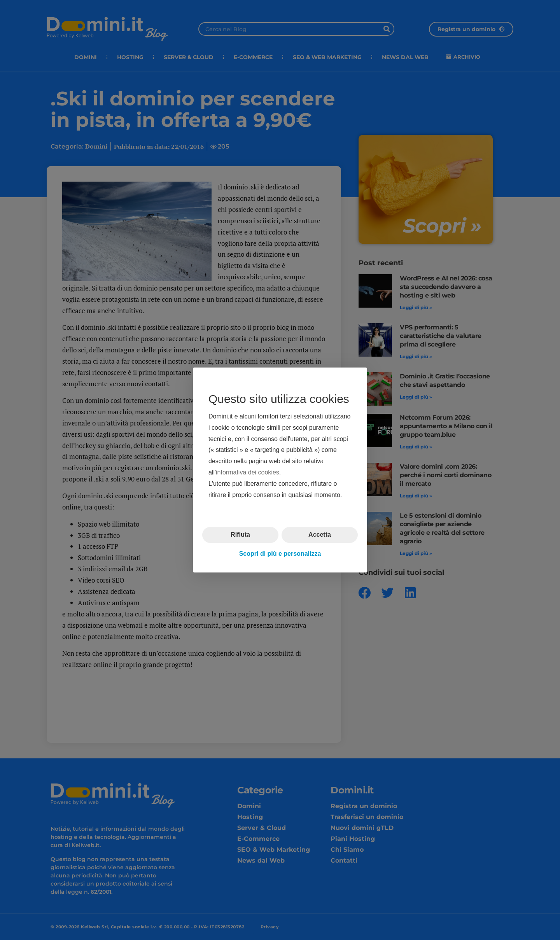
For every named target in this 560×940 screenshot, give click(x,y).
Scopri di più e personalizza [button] (280, 554)
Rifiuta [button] (240, 535)
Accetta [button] (320, 535)
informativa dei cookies (248, 472)
